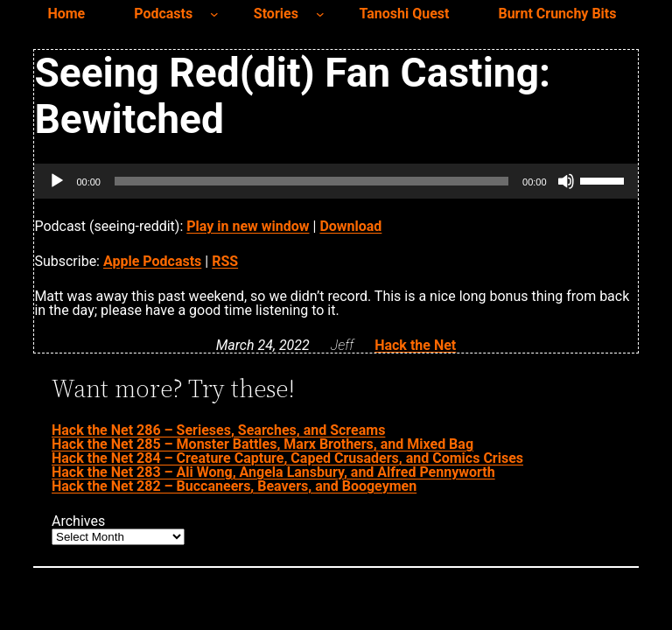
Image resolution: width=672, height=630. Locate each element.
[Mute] (566, 181)
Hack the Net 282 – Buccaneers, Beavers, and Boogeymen (234, 486)
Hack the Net (415, 345)
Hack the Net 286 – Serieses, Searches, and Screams (218, 430)
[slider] (311, 181)
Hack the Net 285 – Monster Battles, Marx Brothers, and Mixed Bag (262, 444)
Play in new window (248, 226)
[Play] (57, 181)
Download (350, 226)
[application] (336, 181)
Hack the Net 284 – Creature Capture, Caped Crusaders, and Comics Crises (287, 458)
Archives (78, 521)
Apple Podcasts (152, 261)
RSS (225, 261)
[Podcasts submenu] (214, 14)
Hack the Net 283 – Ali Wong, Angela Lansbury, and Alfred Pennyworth (273, 472)
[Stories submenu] (320, 14)
